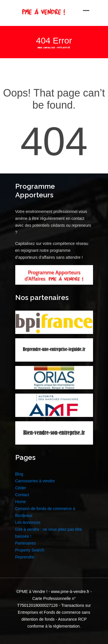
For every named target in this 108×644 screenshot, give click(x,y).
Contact (22, 495)
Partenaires (26, 543)
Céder (21, 488)
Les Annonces (28, 522)
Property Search (30, 550)
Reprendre (25, 557)
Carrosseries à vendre (35, 481)
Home (21, 502)
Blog (19, 474)
